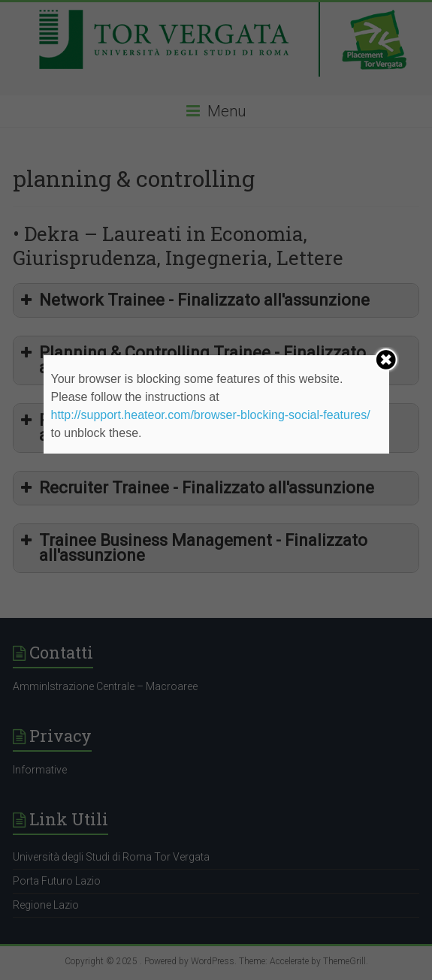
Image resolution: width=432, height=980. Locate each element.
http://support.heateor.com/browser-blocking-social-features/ (211, 415)
